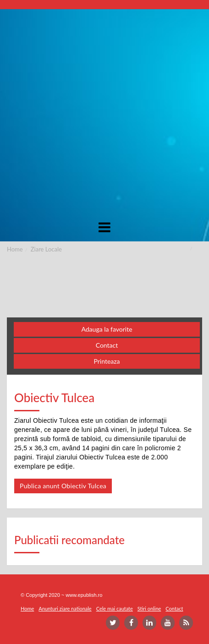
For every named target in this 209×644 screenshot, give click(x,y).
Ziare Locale (46, 249)
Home (15, 249)
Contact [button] (107, 345)
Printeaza (107, 361)
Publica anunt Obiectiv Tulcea (63, 486)
